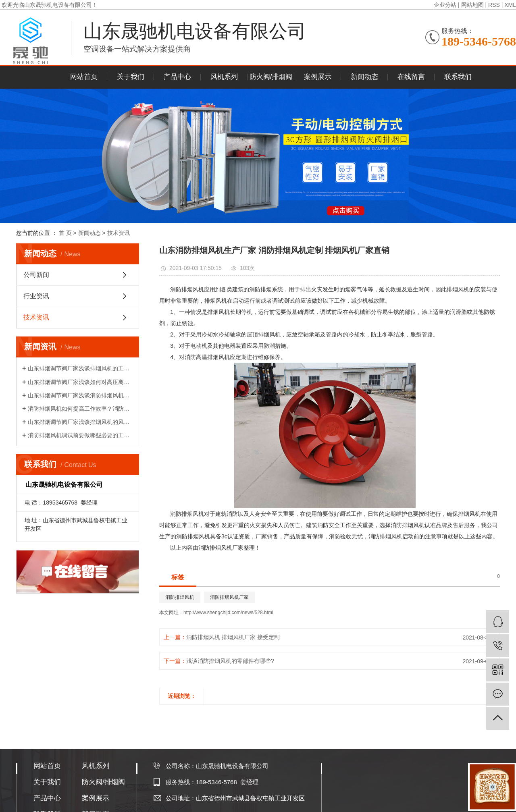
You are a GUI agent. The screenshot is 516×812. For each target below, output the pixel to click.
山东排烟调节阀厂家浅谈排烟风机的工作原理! (80, 368)
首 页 (65, 233)
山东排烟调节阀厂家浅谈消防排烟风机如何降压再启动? (80, 395)
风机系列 (224, 77)
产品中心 (177, 77)
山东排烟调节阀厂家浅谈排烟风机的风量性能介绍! (80, 422)
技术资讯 (119, 233)
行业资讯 (36, 296)
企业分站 (445, 5)
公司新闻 (36, 275)
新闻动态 (364, 77)
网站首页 (84, 77)
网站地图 (472, 5)
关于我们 (131, 77)
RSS (494, 5)
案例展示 (318, 77)
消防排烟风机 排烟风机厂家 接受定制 (233, 637)
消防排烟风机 (180, 597)
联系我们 (458, 77)
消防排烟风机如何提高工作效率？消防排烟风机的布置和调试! (80, 409)
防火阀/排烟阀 (271, 77)
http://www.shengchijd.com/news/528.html (228, 613)
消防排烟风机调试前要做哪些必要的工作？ (80, 435)
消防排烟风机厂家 (229, 597)
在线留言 (411, 77)
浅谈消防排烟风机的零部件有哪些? (230, 661)
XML (510, 5)
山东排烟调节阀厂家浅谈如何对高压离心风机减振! (80, 382)
